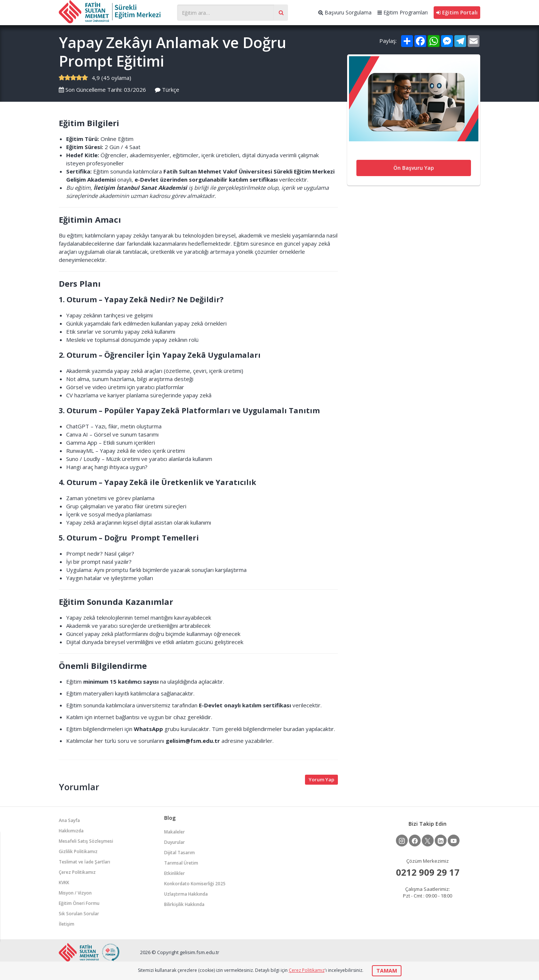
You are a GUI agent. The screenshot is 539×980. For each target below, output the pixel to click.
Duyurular (174, 842)
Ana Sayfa (69, 820)
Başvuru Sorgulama (345, 12)
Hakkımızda (71, 831)
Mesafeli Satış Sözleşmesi (86, 841)
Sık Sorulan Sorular (79, 914)
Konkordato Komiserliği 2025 (195, 884)
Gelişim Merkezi (114, 12)
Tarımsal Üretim (181, 863)
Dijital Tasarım (179, 853)
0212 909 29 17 (428, 872)
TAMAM (387, 971)
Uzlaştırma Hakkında (186, 894)
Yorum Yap (321, 779)
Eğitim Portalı (457, 12)
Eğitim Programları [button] (403, 12)
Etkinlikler (174, 873)
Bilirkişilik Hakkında (184, 904)
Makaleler (174, 832)
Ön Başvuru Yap (414, 168)
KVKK (64, 883)
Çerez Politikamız (77, 872)
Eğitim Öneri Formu (79, 903)
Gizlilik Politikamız (78, 851)
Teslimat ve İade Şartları (84, 862)
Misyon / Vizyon (75, 893)
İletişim (67, 924)
